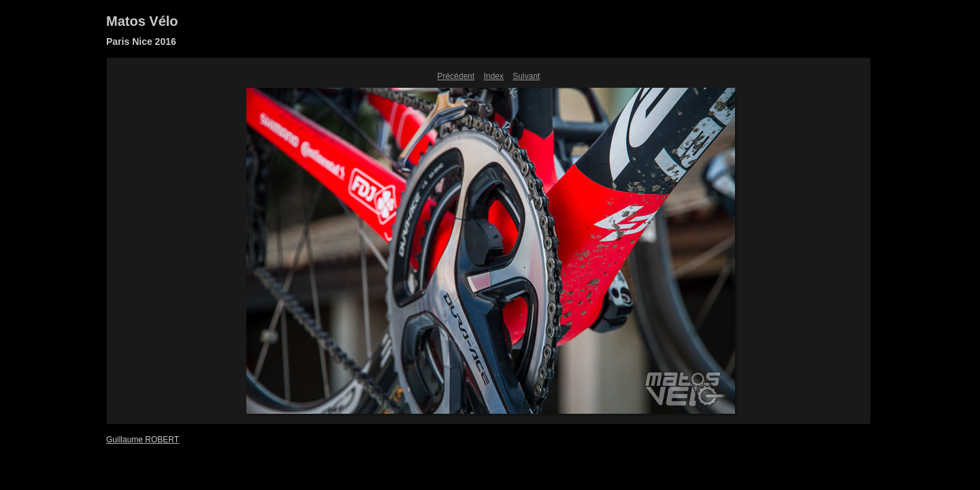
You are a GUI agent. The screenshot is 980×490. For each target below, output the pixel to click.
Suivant (526, 76)
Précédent (456, 76)
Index (494, 76)
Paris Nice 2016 (141, 42)
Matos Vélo (142, 21)
